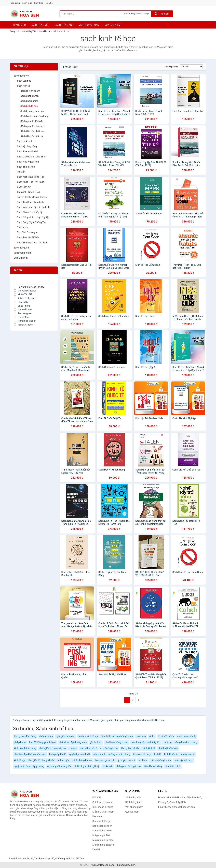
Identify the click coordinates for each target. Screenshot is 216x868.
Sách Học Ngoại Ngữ (28, 162)
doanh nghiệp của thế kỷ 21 (145, 742)
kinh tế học (20, 760)
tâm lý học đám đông (25, 736)
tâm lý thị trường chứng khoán (117, 736)
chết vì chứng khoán (160, 760)
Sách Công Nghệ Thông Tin (31, 222)
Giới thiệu (39, 3)
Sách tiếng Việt (29, 31)
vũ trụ (152, 736)
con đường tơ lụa (109, 748)
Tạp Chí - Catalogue (27, 232)
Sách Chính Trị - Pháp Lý (30, 212)
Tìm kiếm (162, 14)
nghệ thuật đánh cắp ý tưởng (29, 766)
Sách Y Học (23, 227)
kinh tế (158, 754)
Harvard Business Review (29, 287)
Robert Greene (23, 325)
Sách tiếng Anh (22, 248)
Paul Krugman (23, 313)
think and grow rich (105, 760)
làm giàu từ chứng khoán (41, 760)
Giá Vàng (60, 859)
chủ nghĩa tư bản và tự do (52, 748)
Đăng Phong (22, 306)
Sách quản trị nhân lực (32, 126)
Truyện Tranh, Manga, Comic (32, 197)
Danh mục (27, 3)
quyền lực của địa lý (80, 754)
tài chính (142, 760)
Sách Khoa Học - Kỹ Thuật (31, 182)
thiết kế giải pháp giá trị (87, 766)
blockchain (107, 766)
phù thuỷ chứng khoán (116, 742)
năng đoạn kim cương (186, 742)
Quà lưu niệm (112, 25)
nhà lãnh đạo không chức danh (30, 754)
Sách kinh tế (45, 31)
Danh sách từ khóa (102, 831)
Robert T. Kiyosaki (25, 298)
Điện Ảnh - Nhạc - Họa (29, 192)
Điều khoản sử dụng (103, 807)
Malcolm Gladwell (25, 291)
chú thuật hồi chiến (168, 748)
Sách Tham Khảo (26, 167)
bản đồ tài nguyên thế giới (43, 742)
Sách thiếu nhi (24, 141)
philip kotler (20, 742)
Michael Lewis (23, 310)
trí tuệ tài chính (172, 766)
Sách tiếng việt (40, 25)
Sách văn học (24, 81)
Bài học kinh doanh (30, 91)
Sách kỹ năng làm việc (32, 111)
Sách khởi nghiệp (29, 101)
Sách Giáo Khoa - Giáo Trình (32, 157)
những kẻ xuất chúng (119, 754)
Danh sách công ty (102, 826)
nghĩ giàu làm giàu (65, 736)
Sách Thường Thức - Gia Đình (32, 243)
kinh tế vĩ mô (171, 754)
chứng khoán (46, 736)
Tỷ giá (30, 859)
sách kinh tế (149, 748)
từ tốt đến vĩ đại (166, 736)
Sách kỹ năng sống (27, 146)
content (73, 748)
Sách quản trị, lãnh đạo (32, 121)
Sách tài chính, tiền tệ (32, 136)
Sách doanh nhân (30, 96)
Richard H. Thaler (25, 321)
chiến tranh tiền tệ (187, 736)
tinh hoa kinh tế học (88, 736)
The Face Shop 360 (44, 859)
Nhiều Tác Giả (23, 295)
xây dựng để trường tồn (59, 766)
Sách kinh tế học (29, 106)
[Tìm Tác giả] (34, 281)
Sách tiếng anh (64, 25)
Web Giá (70, 859)
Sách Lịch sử (24, 187)
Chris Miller (22, 302)
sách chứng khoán (82, 760)
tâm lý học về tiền (130, 748)
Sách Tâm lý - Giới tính (29, 238)
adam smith (99, 754)
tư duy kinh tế (187, 754)
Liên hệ (49, 3)
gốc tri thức (96, 742)
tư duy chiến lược (142, 754)
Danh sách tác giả (102, 821)
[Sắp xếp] (191, 67)
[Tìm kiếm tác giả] (90, 14)
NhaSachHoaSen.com (102, 865)
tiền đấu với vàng (153, 766)
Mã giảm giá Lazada (103, 840)
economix (141, 736)
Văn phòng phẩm (89, 25)
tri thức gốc (63, 760)
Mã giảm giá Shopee (103, 845)
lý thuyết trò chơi (126, 760)
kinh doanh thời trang (25, 748)
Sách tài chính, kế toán (32, 131)
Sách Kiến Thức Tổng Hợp (31, 177)
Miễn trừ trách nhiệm (103, 812)
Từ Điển (21, 172)
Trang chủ (15, 3)
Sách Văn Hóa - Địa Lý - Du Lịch (33, 207)
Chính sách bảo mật (103, 802)
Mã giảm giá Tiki (101, 835)
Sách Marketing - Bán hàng (34, 116)
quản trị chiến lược (184, 760)
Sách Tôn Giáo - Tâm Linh (30, 202)
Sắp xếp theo (171, 67)
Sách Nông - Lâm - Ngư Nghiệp (33, 217)
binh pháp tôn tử (58, 754)
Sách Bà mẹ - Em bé (28, 152)
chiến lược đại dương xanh (73, 742)
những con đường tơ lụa (129, 766)
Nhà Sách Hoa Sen (125, 865)
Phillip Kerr (21, 317)
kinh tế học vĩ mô (89, 748)
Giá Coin (80, 859)
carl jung (167, 742)
